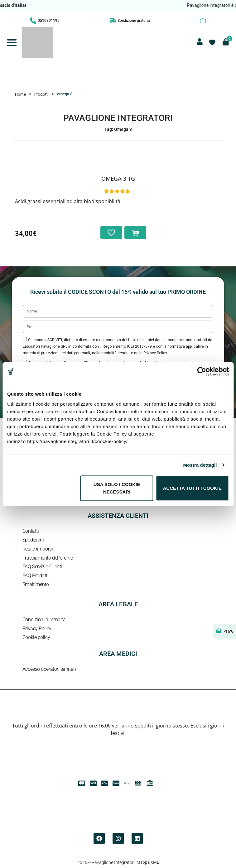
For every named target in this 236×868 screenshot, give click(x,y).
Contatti (31, 531)
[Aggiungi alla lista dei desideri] (111, 233)
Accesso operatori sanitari (49, 669)
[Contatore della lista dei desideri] (212, 42)
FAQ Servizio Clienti (42, 567)
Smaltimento (36, 584)
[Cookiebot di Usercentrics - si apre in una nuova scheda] (202, 371)
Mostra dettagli (200, 465)
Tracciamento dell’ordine (48, 558)
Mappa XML (148, 862)
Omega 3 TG (118, 179)
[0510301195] (33, 21)
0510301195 (49, 21)
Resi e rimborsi (38, 549)
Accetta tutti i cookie (192, 488)
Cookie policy (36, 637)
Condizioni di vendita (44, 620)
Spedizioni (33, 540)
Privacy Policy (37, 629)
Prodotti (41, 94)
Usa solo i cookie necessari (117, 488)
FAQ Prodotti (36, 576)
